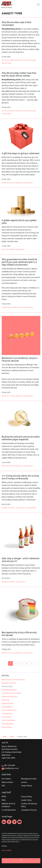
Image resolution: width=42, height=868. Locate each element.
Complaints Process (29, 810)
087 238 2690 (10, 765)
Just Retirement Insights (12, 693)
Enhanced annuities (10, 697)
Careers (24, 782)
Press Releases (8, 724)
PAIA (4, 800)
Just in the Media (8, 60)
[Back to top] (21, 861)
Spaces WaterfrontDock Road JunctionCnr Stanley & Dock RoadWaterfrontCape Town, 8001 (11, 752)
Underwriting (7, 713)
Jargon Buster (27, 786)
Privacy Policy (27, 797)
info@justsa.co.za (11, 768)
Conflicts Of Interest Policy (29, 805)
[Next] (38, 663)
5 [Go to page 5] (32, 663)
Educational (6, 717)
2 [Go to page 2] (16, 663)
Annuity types (6, 63)
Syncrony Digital (7, 850)
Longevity (6, 700)
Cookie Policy (26, 800)
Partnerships (7, 727)
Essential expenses (9, 690)
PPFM (4, 797)
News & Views (7, 782)
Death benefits (8, 703)
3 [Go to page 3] (21, 663)
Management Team (29, 779)
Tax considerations (9, 710)
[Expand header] (39, 5)
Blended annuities (8, 508)
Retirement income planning (25, 60)
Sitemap (4, 846)
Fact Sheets (6, 779)
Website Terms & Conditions (8, 805)
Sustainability (31, 508)
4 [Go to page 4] (26, 663)
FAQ (3, 786)
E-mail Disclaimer (9, 810)
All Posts (5, 676)
